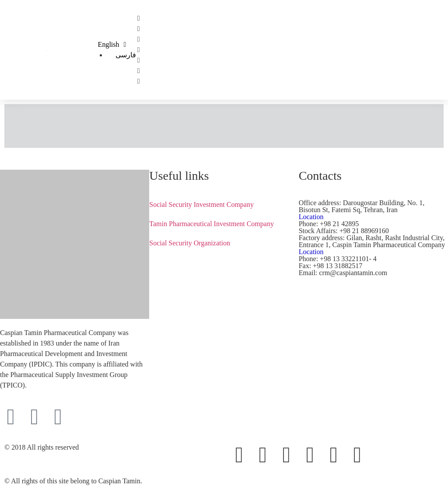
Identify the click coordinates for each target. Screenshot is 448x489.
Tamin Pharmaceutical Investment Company (212, 224)
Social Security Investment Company (201, 204)
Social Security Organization (190, 243)
